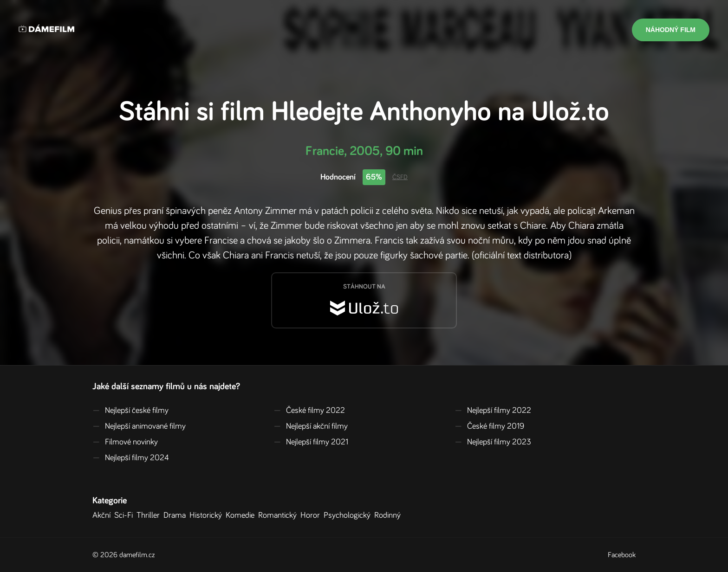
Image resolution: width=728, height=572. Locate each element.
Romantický (279, 515)
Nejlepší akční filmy (311, 426)
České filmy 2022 (309, 411)
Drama (176, 515)
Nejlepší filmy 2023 (493, 442)
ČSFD (400, 177)
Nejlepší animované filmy (139, 426)
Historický (208, 515)
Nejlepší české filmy (130, 411)
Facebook (622, 555)
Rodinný (389, 515)
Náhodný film (671, 30)
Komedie (242, 515)
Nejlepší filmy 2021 (311, 442)
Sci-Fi (125, 515)
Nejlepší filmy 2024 (131, 458)
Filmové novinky (125, 442)
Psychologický (349, 515)
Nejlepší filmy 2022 (493, 411)
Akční (103, 515)
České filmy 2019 (489, 426)
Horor (312, 515)
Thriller (150, 515)
